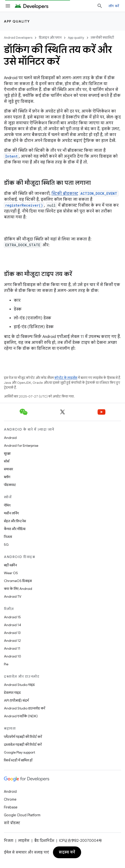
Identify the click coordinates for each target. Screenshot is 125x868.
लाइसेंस (24, 841)
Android (10, 438)
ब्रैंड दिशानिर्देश (44, 841)
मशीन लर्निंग (11, 513)
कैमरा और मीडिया (15, 529)
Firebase (11, 807)
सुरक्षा (7, 453)
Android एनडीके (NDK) (21, 716)
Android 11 (12, 648)
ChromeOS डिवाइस (18, 581)
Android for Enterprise (21, 446)
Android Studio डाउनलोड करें (25, 708)
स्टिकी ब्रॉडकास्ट (65, 194)
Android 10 (12, 656)
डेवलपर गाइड (12, 693)
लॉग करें (114, 6)
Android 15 (12, 617)
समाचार (8, 469)
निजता (8, 537)
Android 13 (12, 633)
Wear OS (11, 573)
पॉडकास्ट (10, 485)
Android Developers (18, 38)
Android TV (13, 596)
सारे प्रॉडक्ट (12, 823)
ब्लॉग (7, 477)
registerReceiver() (24, 205)
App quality (17, 21)
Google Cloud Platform (22, 815)
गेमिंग (7, 505)
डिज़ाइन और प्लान (50, 38)
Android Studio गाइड (19, 685)
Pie (6, 664)
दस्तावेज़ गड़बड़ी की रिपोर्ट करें (23, 744)
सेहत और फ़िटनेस (15, 521)
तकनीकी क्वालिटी (102, 38)
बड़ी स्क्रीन (10, 565)
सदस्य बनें (67, 852)
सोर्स (7, 461)
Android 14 (12, 625)
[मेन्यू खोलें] (8, 6)
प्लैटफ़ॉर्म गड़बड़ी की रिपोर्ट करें (23, 737)
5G (6, 545)
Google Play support (19, 752)
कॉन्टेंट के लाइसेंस (66, 378)
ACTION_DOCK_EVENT (99, 193)
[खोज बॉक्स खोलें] (100, 6)
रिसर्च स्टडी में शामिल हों (18, 760)
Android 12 (12, 641)
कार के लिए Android (18, 589)
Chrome (10, 799)
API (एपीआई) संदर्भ (16, 700)
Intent (11, 156)
